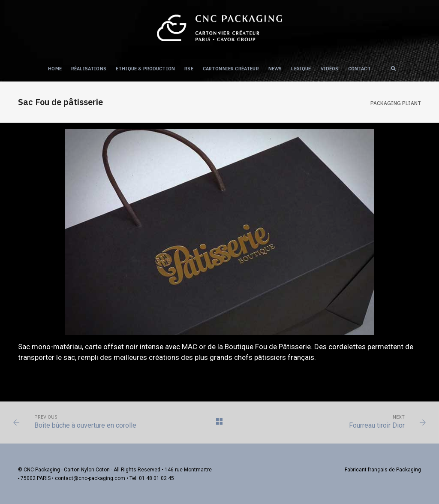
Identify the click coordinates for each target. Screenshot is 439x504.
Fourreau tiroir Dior (377, 425)
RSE (189, 69)
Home (55, 69)
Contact (359, 69)
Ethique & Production (145, 69)
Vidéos (330, 69)
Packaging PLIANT (396, 103)
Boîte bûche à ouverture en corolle (85, 425)
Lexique (301, 69)
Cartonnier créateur (231, 69)
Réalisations (89, 69)
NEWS (275, 69)
